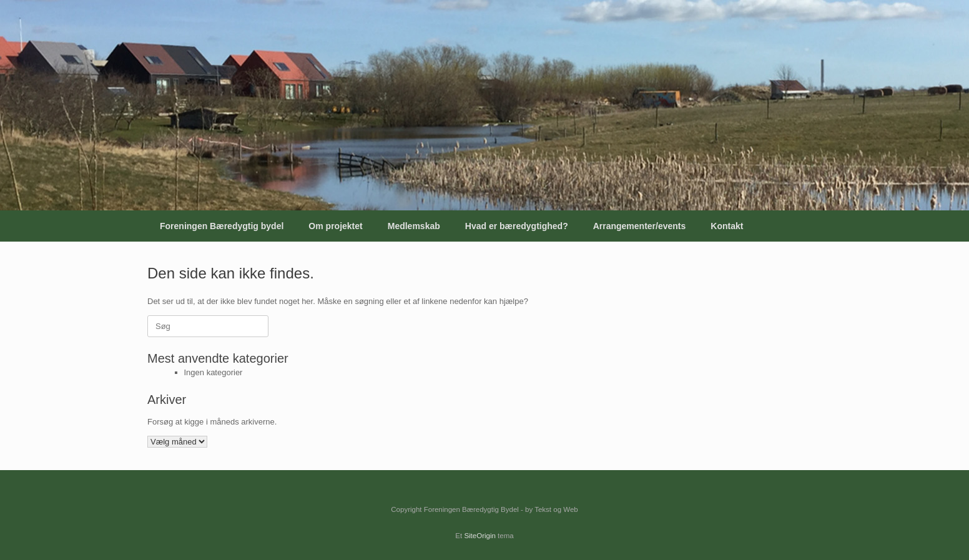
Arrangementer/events (640, 226)
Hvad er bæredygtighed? (517, 226)
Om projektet (335, 226)
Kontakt (727, 226)
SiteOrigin (480, 536)
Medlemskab (414, 226)
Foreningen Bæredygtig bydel (222, 226)
